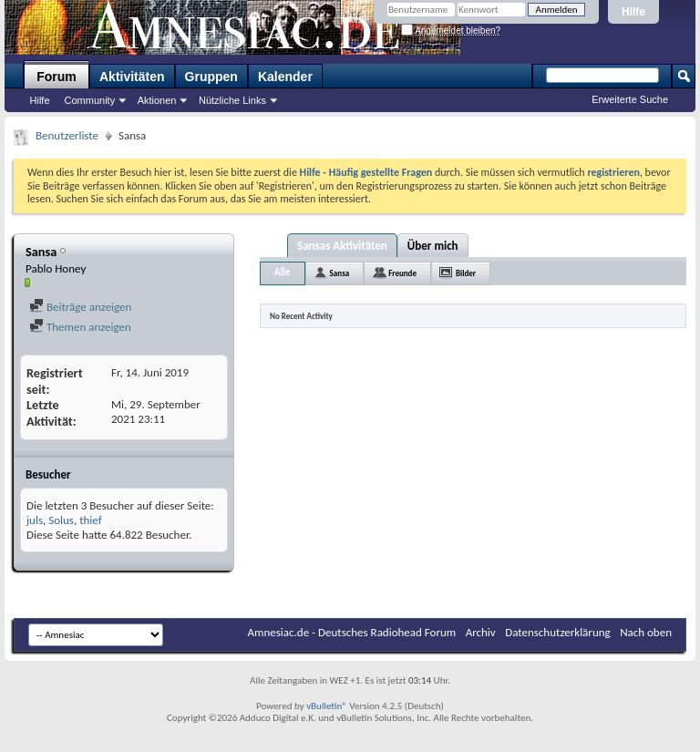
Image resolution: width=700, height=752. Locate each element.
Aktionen (157, 100)
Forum (57, 77)
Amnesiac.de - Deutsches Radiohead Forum (352, 632)
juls (35, 520)
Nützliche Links (232, 100)
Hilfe (633, 12)
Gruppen (211, 77)
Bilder (466, 273)
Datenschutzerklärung (558, 632)
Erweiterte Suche (630, 99)
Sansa (340, 273)
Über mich (433, 246)
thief (91, 520)
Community (90, 100)
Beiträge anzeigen (80, 307)
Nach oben (646, 632)
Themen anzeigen (80, 327)
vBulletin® (327, 706)
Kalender (285, 77)
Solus (61, 520)
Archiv (481, 632)
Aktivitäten (132, 77)
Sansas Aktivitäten (342, 246)
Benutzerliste (67, 135)
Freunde (402, 273)
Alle (283, 272)
